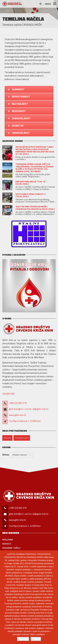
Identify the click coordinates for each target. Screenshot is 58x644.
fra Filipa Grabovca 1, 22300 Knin (25, 421)
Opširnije (36, 639)
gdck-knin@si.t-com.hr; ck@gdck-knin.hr (29, 409)
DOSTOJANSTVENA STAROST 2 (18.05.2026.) (30, 195)
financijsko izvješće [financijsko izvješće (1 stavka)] (22, 438)
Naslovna (8, 539)
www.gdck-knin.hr (17, 415)
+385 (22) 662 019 (18, 403)
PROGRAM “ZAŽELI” (12, 548)
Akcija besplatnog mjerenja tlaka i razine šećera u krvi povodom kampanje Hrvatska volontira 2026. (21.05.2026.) (35, 150)
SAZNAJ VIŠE (9, 394)
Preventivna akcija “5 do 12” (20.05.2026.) (31, 183)
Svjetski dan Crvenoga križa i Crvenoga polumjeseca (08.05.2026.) (35, 208)
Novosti (7, 544)
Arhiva (6, 455)
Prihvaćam (23, 639)
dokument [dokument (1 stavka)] (7, 438)
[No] (54, 597)
